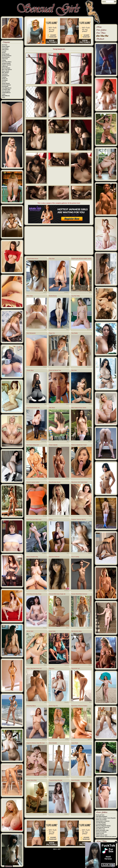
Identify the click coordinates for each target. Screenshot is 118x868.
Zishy (4, 97)
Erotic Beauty (6, 54)
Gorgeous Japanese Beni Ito (79, 519)
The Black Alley (6, 90)
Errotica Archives (7, 56)
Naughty (44, 553)
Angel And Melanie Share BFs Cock (36, 743)
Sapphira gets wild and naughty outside (81, 259)
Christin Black (30, 370)
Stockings (44, 441)
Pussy (45, 367)
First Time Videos (7, 62)
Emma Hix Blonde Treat (55, 370)
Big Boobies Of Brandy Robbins (79, 706)
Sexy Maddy (75, 333)
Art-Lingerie (5, 48)
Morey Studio (6, 71)
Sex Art (4, 82)
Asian (45, 292)
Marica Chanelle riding (32, 557)
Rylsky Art (5, 79)
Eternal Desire (6, 57)
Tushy (4, 94)
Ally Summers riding (77, 631)
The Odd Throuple (101, 823)
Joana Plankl (75, 743)
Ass (90, 292)
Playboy (4, 77)
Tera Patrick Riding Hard (33, 445)
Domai (4, 53)
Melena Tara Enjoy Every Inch (34, 668)
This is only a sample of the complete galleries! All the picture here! (59, 203)
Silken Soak (30, 296)
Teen (67, 330)
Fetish (67, 367)
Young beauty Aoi (59, 49)
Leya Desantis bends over (33, 408)
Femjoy (4, 60)
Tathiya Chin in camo (102, 835)
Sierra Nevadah (53, 743)
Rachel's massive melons (33, 482)
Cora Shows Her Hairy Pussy (34, 594)
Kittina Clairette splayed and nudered (106, 836)
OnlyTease (5, 74)
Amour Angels (6, 46)
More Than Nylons (7, 69)
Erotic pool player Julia (102, 830)
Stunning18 (5, 86)
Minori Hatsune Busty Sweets (79, 408)
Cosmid (4, 51)
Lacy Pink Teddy (76, 296)
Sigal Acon (52, 668)
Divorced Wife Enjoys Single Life (57, 594)
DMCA (55, 849)
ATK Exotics (5, 49)
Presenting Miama (31, 706)
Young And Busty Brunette (56, 780)
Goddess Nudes (6, 63)
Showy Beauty (6, 83)
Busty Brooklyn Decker (55, 482)
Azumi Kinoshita (76, 780)
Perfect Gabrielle (53, 445)
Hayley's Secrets (7, 65)
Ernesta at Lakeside (101, 832)
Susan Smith (52, 631)
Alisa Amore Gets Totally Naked (79, 482)
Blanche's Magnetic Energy (103, 826)
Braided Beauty (53, 296)
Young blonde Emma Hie (103, 827)
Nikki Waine (52, 408)
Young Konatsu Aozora (32, 259)
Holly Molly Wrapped (102, 816)
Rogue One (52, 333)
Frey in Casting (75, 557)
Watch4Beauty (6, 96)
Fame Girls (5, 59)
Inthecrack (5, 66)
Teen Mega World (7, 88)
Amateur (67, 292)
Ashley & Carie (100, 833)
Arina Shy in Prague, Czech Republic (106, 818)
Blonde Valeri (30, 631)
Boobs (67, 479)
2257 (59, 849)
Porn (67, 404)
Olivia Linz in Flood (101, 820)
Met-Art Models (6, 68)
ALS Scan (5, 45)
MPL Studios (5, 73)
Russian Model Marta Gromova (79, 594)
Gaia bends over (76, 668)
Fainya (51, 519)
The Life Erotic (6, 91)
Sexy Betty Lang (100, 829)
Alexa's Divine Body (32, 780)
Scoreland (5, 80)
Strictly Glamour (6, 85)
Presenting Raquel (101, 824)
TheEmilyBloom (6, 93)
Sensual (89, 330)
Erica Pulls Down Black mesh (34, 519)
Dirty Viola (74, 370)
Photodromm (6, 76)
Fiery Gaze (52, 259)
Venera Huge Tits (53, 706)
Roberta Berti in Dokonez (103, 821)
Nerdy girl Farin (100, 815)
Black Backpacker (31, 333)
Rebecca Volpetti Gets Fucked (79, 445)
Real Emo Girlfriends (54, 557)
